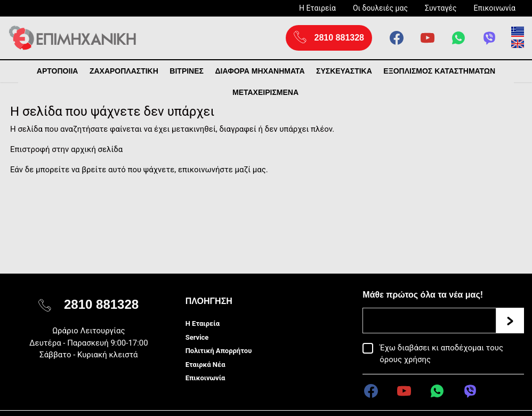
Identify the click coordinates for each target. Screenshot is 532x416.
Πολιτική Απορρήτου (219, 351)
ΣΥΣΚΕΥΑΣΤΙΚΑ (344, 71)
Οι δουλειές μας (380, 8)
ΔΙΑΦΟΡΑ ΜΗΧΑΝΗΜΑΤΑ (260, 71)
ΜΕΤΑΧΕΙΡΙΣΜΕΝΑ (265, 92)
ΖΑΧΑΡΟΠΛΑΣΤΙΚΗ (124, 71)
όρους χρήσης (405, 359)
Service (197, 337)
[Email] (429, 321)
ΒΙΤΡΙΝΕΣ (187, 71)
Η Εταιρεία (317, 8)
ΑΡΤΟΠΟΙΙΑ (58, 71)
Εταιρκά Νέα (205, 365)
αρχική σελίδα (97, 149)
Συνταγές (441, 8)
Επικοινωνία (495, 8)
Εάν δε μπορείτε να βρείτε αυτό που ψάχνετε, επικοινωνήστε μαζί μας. (139, 170)
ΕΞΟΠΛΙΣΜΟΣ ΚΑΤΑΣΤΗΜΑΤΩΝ (439, 71)
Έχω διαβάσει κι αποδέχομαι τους (441, 354)
